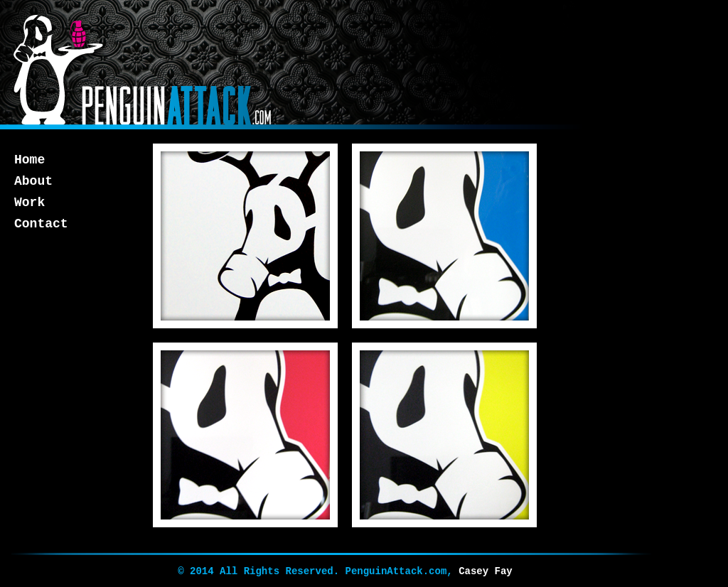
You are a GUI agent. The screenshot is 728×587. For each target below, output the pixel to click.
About (33, 181)
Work (30, 203)
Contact (41, 224)
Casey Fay (486, 571)
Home (30, 160)
